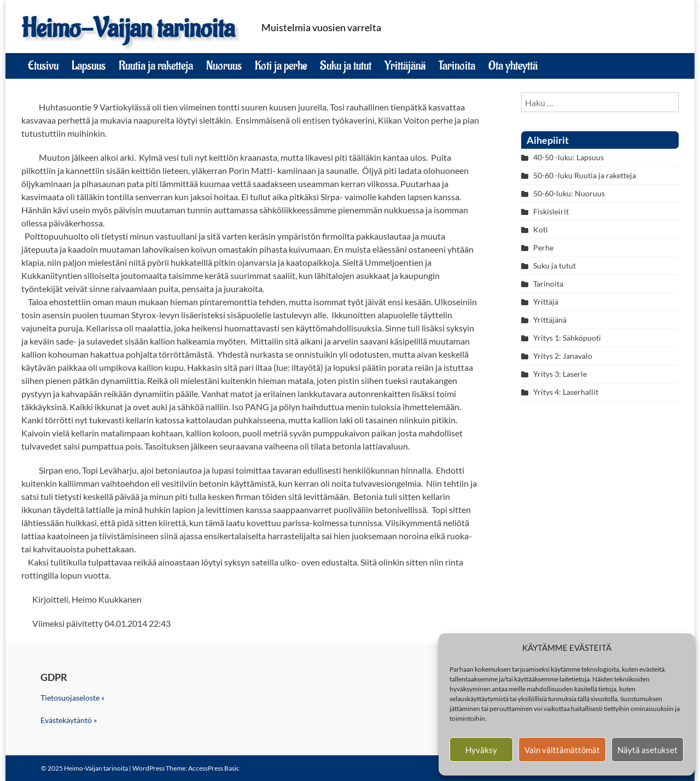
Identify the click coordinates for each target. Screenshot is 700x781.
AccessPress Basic (214, 768)
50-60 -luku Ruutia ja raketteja (585, 175)
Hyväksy (481, 750)
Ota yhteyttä (513, 66)
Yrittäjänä (405, 66)
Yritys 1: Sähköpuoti (567, 338)
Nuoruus (224, 66)
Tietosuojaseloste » (72, 698)
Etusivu (43, 66)
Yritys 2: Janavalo (563, 356)
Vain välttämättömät (562, 750)
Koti (541, 229)
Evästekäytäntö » (69, 720)
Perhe (543, 247)
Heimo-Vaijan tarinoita (128, 29)
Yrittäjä (546, 302)
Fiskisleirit (551, 211)
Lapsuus (89, 66)
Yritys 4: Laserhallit (566, 392)
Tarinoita (457, 66)
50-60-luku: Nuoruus (569, 193)
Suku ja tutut (346, 66)
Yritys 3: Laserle (560, 374)
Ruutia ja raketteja (156, 66)
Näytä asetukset (647, 750)
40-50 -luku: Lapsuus (568, 157)
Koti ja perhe (281, 66)
